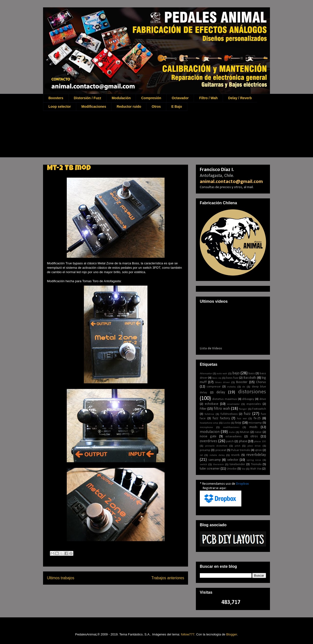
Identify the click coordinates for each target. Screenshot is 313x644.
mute (232, 432)
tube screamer (210, 469)
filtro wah (222, 409)
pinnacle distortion (216, 446)
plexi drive (254, 446)
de (244, 387)
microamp (255, 423)
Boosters (56, 98)
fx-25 (257, 418)
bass (252, 374)
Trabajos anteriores (168, 578)
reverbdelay (256, 455)
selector (233, 460)
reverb (235, 455)
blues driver (223, 382)
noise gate (208, 436)
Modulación (121, 98)
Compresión (151, 98)
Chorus (261, 382)
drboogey (248, 399)
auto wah (222, 374)
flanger (243, 409)
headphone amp (209, 423)
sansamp (215, 460)
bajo (236, 373)
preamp (205, 450)
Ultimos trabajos (61, 578)
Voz (243, 469)
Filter (203, 409)
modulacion (210, 432)
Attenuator (206, 374)
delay (221, 392)
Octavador (180, 98)
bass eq (217, 378)
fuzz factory (221, 418)
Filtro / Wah (208, 98)
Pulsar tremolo (240, 450)
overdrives (209, 441)
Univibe (232, 469)
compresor (214, 387)
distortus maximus (225, 399)
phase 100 (260, 442)
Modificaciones (94, 107)
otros (254, 436)
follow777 (188, 634)
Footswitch (259, 409)
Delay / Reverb (240, 98)
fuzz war (242, 419)
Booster (242, 382)
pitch (238, 446)
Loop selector (60, 107)
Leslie (227, 423)
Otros (156, 107)
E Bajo (177, 107)
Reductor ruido (129, 107)
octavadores (234, 437)
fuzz (247, 414)
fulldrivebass (229, 414)
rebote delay (217, 455)
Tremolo (256, 464)
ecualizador (233, 404)
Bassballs (250, 378)
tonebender (237, 464)
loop (238, 423)
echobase (212, 404)
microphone (206, 427)
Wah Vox (256, 469)
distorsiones (252, 392)
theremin (218, 465)
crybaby (231, 387)
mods (253, 427)
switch (203, 465)
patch (230, 441)
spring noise (254, 460)
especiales (254, 404)
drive (263, 399)
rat (201, 455)
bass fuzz (232, 378)
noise (258, 432)
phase (243, 441)
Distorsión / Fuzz (88, 98)
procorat (221, 450)
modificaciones (231, 427)
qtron (258, 450)
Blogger (232, 634)
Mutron (245, 432)
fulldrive (209, 414)
